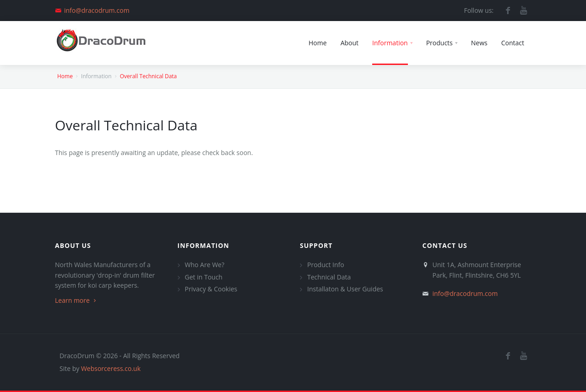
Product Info (326, 265)
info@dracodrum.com (97, 10)
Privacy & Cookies (211, 289)
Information (203, 245)
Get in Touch (204, 277)
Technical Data (329, 277)
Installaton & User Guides (345, 289)
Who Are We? (205, 265)
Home (65, 76)
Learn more (76, 300)
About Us (73, 245)
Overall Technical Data (149, 76)
